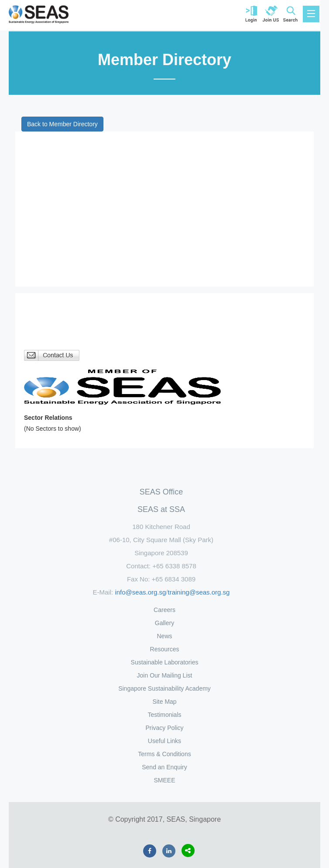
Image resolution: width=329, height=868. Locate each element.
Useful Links (164, 741)
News (164, 636)
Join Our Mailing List (165, 675)
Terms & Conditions (164, 754)
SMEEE (164, 780)
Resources (165, 649)
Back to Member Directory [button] (62, 124)
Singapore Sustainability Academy (164, 688)
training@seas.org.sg (199, 592)
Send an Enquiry (164, 767)
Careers (164, 610)
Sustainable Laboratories (165, 662)
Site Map (164, 702)
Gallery (164, 623)
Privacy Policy (164, 728)
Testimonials (164, 715)
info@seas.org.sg (140, 592)
